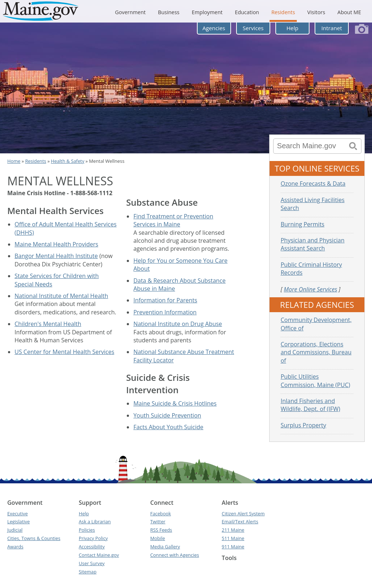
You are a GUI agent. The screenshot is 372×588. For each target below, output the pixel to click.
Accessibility (92, 547)
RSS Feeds (161, 530)
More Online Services (310, 289)
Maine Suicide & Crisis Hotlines (175, 403)
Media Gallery (165, 547)
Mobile (158, 538)
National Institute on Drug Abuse (178, 324)
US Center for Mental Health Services (64, 352)
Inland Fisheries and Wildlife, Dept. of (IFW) (310, 405)
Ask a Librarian (95, 521)
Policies (87, 530)
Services (253, 28)
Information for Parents (165, 300)
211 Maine (233, 530)
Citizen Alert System (243, 514)
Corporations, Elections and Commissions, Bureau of (316, 352)
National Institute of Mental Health (61, 296)
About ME (349, 12)
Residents (283, 12)
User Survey (92, 563)
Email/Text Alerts (240, 521)
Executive (17, 514)
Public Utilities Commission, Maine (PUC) (315, 380)
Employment (207, 12)
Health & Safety (68, 161)
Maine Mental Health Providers (56, 244)
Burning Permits (302, 224)
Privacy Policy (93, 538)
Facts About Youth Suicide (168, 427)
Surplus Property (303, 425)
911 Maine (233, 547)
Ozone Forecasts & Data (313, 184)
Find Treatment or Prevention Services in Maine (173, 220)
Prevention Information (165, 312)
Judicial (15, 530)
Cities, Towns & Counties (34, 538)
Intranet (332, 28)
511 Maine (233, 538)
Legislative (19, 521)
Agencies (214, 28)
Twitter (158, 521)
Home (14, 161)
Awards (15, 547)
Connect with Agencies (175, 555)
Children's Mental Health (48, 324)
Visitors (316, 12)
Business (169, 12)
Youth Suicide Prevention (167, 415)
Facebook (161, 514)
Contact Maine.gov (99, 555)
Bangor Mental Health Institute (56, 256)
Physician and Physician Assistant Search (312, 244)
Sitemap (88, 572)
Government (130, 12)
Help (292, 28)
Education (247, 12)
